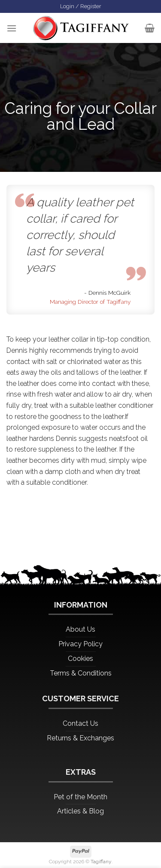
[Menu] (12, 28)
